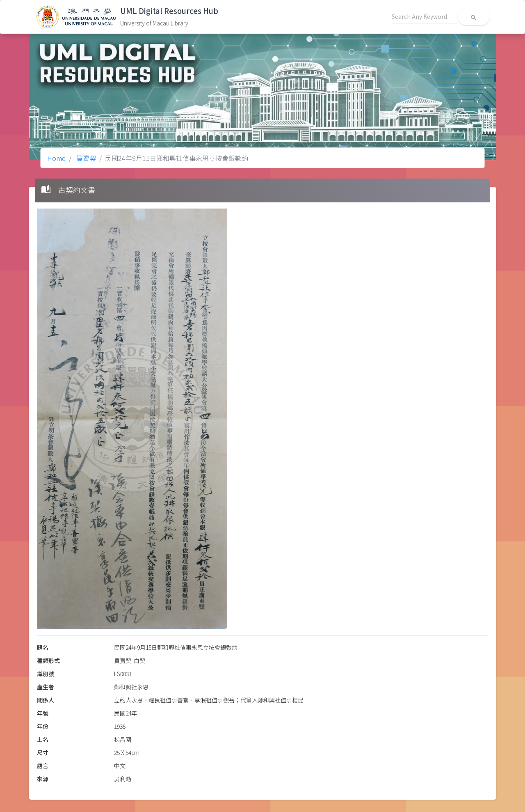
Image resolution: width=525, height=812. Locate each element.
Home (56, 158)
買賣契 (85, 158)
